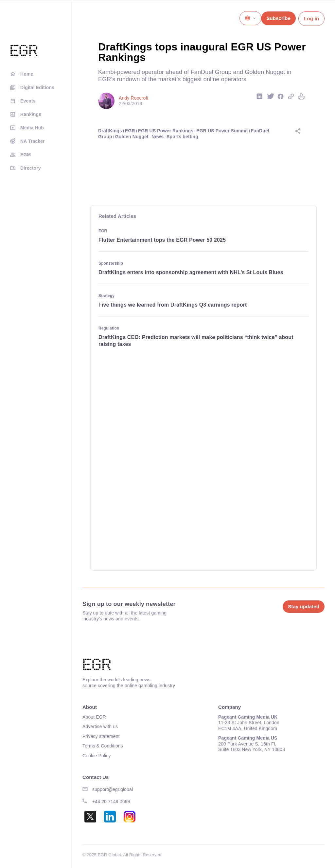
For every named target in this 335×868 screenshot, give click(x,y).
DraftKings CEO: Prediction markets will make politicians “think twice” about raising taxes (196, 341)
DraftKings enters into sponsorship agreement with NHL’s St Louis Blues (192, 272)
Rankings (31, 114)
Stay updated (304, 606)
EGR (130, 131)
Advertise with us (100, 726)
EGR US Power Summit (222, 131)
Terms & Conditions (103, 746)
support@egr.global (113, 789)
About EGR (94, 717)
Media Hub (32, 128)
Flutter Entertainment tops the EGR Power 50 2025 (162, 240)
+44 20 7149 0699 (111, 802)
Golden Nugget (132, 137)
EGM (26, 155)
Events (28, 101)
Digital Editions (37, 87)
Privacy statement (101, 736)
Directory (31, 168)
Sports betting (182, 137)
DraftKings (110, 131)
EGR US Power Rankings (166, 131)
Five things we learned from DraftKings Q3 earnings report (173, 305)
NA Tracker (33, 141)
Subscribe (278, 18)
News (158, 137)
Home (27, 74)
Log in (311, 19)
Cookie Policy (97, 756)
